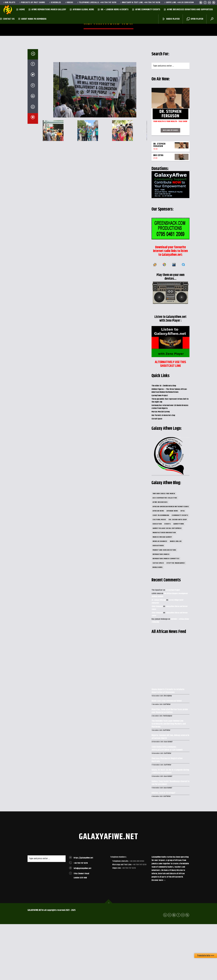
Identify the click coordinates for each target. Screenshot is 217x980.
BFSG (183, 567)
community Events (180, 571)
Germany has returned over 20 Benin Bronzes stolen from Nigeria (170, 463)
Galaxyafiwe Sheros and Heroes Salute (169, 664)
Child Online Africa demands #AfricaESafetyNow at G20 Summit (167, 804)
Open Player (195, 19)
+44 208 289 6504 (136, 917)
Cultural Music (159, 575)
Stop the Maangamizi (176, 619)
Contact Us (9, 19)
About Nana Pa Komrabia (34, 19)
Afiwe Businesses (160, 558)
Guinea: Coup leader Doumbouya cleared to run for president (170, 839)
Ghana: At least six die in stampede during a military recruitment (170, 827)
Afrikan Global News (83, 10)
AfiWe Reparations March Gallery (49, 10)
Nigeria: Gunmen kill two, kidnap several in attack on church (170, 793)
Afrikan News (172, 567)
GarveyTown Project (160, 451)
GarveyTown (179, 580)
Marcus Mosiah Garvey (161, 468)
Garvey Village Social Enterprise (167, 584)
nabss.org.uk (176, 597)
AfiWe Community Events (148, 10)
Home (22, 10)
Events (168, 580)
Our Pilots (9, 2)
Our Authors (158, 601)
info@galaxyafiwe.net (82, 924)
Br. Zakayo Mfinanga (159, 656)
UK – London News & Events (115, 10)
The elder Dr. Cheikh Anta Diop (164, 442)
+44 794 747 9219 (81, 919)
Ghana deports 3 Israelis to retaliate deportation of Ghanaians (168, 747)
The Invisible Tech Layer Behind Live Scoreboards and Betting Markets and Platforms (169, 780)
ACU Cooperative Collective (165, 554)
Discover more (159, 936)
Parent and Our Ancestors (164, 606)
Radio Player (171, 19)
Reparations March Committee (166, 614)
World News (158, 623)
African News (158, 567)
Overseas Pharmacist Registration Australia (167, 816)
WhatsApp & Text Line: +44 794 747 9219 (140, 2)
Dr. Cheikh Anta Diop (178, 575)
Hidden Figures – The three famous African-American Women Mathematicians (169, 447)
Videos (69, 2)
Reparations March (161, 610)
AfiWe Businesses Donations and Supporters (190, 10)
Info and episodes (170, 186)
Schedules (55, 2)
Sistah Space (157, 475)
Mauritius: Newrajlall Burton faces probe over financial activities (170, 767)
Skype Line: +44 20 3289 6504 (179, 2)
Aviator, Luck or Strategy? (163, 849)
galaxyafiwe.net (109, 893)
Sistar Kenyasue (157, 662)
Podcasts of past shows (32, 2)
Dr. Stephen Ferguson (159, 201)
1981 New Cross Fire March (164, 549)
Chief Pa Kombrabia (161, 571)
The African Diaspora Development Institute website (170, 651)
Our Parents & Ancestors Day (163, 471)
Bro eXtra (158, 211)
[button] (46, 186)
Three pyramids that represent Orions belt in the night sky (170, 456)
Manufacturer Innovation (164, 588)
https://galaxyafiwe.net (83, 914)
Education (157, 580)
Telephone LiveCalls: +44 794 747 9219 (96, 2)
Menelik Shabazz (160, 597)
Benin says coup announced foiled (167, 757)
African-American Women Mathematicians (171, 562)
